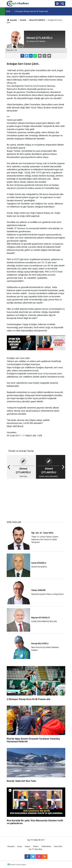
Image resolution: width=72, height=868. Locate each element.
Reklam (36, 847)
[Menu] (57, 4)
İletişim (28, 847)
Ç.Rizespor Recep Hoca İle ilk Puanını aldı (31, 11)
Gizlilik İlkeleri (46, 847)
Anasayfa (11, 847)
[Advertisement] (36, 499)
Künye (20, 847)
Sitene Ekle (58, 847)
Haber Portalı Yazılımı (18, 865)
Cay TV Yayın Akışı (35, 849)
